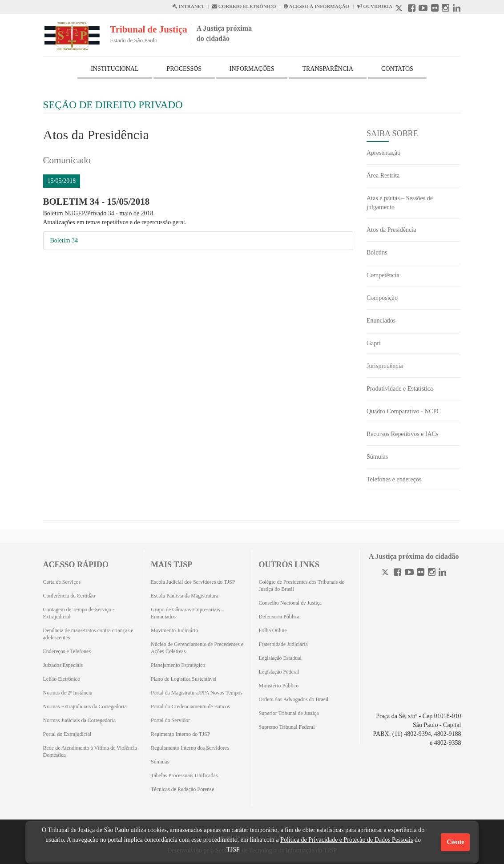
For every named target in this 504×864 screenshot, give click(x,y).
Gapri (374, 343)
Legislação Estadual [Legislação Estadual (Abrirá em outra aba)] (280, 658)
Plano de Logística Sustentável (184, 679)
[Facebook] (397, 573)
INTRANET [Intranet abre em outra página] (188, 6)
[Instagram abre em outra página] (446, 9)
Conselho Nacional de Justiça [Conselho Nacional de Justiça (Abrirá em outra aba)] (290, 603)
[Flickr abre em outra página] (435, 9)
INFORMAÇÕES (252, 69)
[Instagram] (432, 573)
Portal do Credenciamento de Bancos (190, 707)
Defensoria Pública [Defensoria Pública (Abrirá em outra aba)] (279, 617)
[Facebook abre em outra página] (412, 9)
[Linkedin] (442, 573)
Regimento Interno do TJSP (180, 734)
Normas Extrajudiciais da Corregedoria (85, 707)
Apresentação (383, 153)
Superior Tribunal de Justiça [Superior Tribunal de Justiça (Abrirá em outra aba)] (289, 713)
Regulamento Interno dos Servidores (190, 748)
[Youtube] (409, 573)
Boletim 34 (64, 240)
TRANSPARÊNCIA (328, 69)
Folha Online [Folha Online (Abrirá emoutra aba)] (273, 630)
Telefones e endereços (394, 479)
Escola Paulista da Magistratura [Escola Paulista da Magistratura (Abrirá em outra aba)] (185, 596)
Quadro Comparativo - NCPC (404, 411)
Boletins (377, 252)
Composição (382, 298)
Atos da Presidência (391, 230)
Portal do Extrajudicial (67, 734)
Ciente (455, 842)
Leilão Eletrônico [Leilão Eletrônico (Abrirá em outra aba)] (62, 679)
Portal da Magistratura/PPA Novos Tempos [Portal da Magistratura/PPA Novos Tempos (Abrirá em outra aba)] (197, 693)
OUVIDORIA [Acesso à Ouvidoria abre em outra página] (375, 6)
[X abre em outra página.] (400, 9)
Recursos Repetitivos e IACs (402, 434)
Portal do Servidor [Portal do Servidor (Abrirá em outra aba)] (170, 720)
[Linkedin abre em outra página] (457, 9)
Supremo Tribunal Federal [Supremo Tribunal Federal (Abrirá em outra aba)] (287, 727)
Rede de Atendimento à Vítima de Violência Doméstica (90, 751)
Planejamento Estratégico (178, 665)
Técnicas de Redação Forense (182, 789)
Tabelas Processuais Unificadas (184, 775)
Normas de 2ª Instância (68, 693)
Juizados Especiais (63, 665)
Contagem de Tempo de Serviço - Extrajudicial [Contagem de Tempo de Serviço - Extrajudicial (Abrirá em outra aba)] (79, 613)
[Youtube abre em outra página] (423, 9)
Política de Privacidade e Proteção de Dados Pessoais (347, 840)
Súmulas (377, 457)
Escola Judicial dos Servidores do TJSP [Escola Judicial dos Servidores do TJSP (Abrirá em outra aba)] (193, 582)
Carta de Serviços (62, 582)
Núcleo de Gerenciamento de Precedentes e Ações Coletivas (197, 648)
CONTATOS (397, 69)
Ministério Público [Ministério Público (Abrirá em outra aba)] (279, 686)
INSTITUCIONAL (115, 69)
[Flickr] (421, 573)
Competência (383, 275)
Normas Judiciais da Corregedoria (80, 720)
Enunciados (381, 321)
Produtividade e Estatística (400, 389)
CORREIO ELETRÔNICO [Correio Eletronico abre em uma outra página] (244, 6)
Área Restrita (383, 176)
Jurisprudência (385, 366)
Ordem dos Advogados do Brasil (294, 699)
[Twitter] (386, 573)
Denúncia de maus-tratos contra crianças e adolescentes (88, 634)
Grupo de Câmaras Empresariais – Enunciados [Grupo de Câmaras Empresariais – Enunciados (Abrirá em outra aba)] (187, 613)
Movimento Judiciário (174, 630)
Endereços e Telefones (67, 651)
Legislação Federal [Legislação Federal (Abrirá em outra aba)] (279, 672)
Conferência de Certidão (69, 596)
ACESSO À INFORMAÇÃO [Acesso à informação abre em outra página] (317, 6)
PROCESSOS (184, 69)
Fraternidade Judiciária (283, 644)
